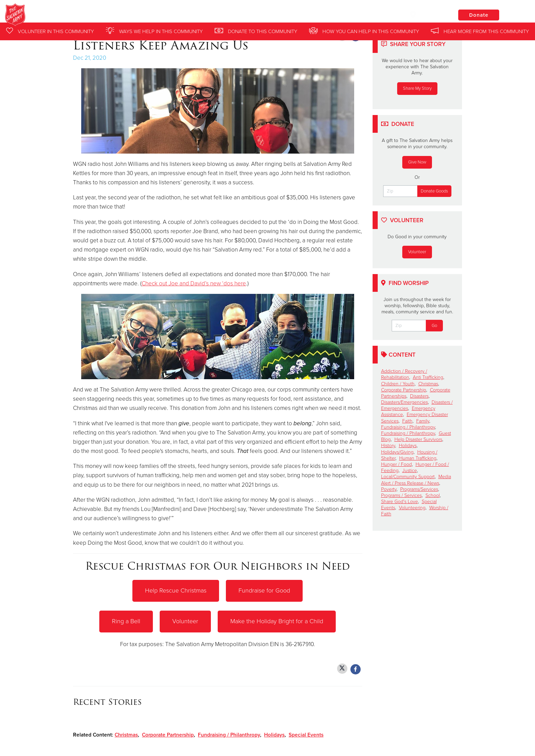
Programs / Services (401, 495)
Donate (479, 15)
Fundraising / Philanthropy (229, 734)
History (388, 446)
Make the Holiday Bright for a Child (277, 621)
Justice (410, 470)
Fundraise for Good (264, 590)
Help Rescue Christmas (176, 590)
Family (423, 421)
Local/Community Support (408, 477)
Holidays (274, 734)
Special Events (306, 734)
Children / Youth (398, 384)
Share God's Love (400, 502)
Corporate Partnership (168, 734)
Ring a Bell (126, 621)
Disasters (419, 396)
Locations (427, 15)
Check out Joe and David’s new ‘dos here (194, 283)
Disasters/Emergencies (404, 402)
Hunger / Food (396, 464)
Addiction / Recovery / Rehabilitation (404, 374)
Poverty (389, 489)
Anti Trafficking (428, 377)
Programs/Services (419, 489)
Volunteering (412, 508)
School (433, 495)
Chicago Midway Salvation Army (126, 15)
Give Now (417, 162)
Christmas (126, 734)
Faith (407, 421)
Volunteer (185, 621)
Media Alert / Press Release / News (416, 480)
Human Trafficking (418, 458)
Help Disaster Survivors (418, 439)
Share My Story (417, 88)
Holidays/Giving (397, 452)
